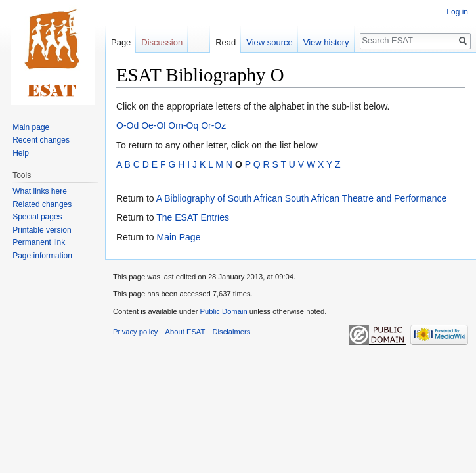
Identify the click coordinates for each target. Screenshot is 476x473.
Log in (457, 12)
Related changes (42, 204)
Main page (31, 127)
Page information (42, 256)
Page (121, 42)
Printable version (42, 230)
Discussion (162, 42)
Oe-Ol (153, 125)
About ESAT (185, 332)
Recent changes (41, 140)
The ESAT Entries (193, 217)
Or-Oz (213, 125)
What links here (40, 191)
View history (326, 42)
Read (226, 42)
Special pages (37, 217)
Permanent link (39, 242)
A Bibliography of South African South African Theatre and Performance (302, 198)
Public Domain (223, 311)
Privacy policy (135, 332)
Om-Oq (183, 125)
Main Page (178, 237)
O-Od (127, 125)
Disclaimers (232, 332)
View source (270, 42)
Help (21, 153)
